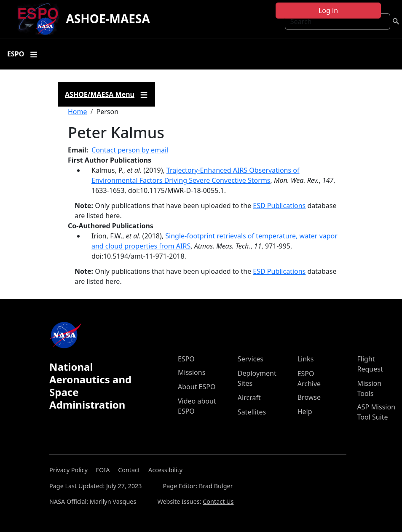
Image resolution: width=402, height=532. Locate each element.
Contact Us (218, 501)
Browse (309, 397)
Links (306, 359)
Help (305, 412)
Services (251, 359)
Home (78, 112)
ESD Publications (279, 206)
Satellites (252, 412)
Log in (328, 11)
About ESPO (197, 387)
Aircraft (249, 398)
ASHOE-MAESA (108, 19)
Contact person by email (130, 150)
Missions (192, 372)
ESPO (186, 359)
